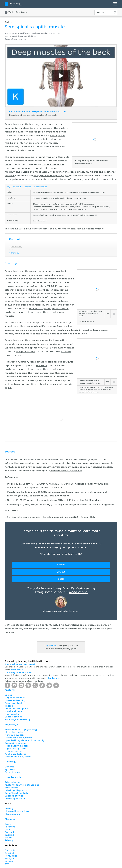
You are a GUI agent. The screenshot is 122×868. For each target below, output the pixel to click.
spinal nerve (16, 348)
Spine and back (14, 703)
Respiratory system (17, 746)
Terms (8, 838)
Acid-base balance (15, 754)
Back (7, 22)
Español (9, 853)
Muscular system (15, 732)
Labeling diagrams (16, 790)
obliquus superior (40, 309)
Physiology (11, 724)
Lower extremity (15, 700)
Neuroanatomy (14, 714)
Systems (10, 769)
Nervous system (15, 735)
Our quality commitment (20, 664)
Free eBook (11, 788)
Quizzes (61, 572)
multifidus (92, 172)
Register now (51, 646)
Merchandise (12, 814)
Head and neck (13, 711)
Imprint (9, 835)
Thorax (9, 706)
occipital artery (26, 351)
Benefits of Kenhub (16, 793)
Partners (10, 827)
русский (9, 861)
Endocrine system (16, 743)
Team (8, 824)
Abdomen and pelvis (17, 709)
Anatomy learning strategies (22, 785)
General (9, 767)
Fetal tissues (12, 772)
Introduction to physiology (21, 729)
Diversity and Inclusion (19, 672)
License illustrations (17, 811)
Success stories (14, 796)
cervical (88, 179)
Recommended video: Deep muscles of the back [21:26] (38, 112)
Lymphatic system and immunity (25, 740)
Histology (10, 762)
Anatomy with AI (15, 799)
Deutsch (10, 850)
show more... (93, 392)
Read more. (78, 592)
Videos (61, 565)
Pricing (9, 809)
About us (10, 819)
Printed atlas (12, 782)
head (79, 179)
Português (11, 856)
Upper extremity (15, 698)
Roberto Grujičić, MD (21, 33)
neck (44, 271)
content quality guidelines (66, 471)
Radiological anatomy (18, 719)
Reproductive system (18, 757)
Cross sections (14, 717)
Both (61, 579)
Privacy (9, 840)
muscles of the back (52, 128)
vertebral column (23, 161)
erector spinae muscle (73, 334)
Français (10, 859)
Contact (9, 832)
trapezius (42, 366)
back (64, 271)
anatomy (44, 229)
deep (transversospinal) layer (51, 176)
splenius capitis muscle (19, 326)
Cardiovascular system (18, 738)
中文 (7, 864)
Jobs (7, 829)
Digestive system (15, 749)
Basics (8, 695)
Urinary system (14, 751)
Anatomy (17, 247)
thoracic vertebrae (53, 164)
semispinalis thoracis (32, 139)
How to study (13, 777)
